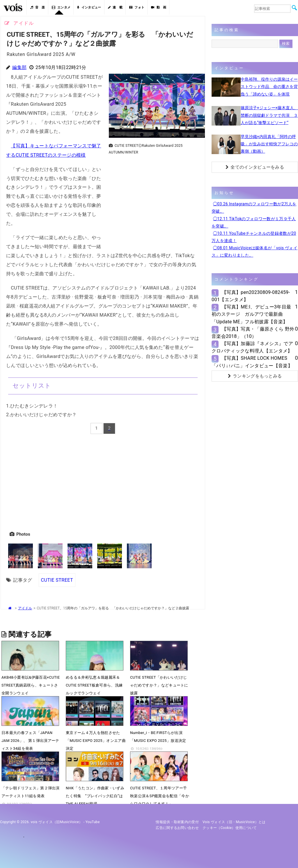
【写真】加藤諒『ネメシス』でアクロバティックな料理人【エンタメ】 (252, 347)
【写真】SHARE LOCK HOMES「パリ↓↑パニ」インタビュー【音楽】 (252, 362)
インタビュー (89, 7)
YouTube (93, 821)
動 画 (159, 7)
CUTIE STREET (57, 579)
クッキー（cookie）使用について (230, 827)
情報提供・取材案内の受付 (177, 821)
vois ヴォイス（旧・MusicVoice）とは (234, 821)
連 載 (115, 7)
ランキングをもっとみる (255, 376)
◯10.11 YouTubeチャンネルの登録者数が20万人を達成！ (254, 237)
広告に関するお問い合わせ (177, 827)
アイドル (25, 608)
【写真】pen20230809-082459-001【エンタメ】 (251, 296)
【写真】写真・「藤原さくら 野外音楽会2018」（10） (253, 333)
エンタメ (61, 7)
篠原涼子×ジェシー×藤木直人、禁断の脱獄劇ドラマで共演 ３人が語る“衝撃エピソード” (269, 115)
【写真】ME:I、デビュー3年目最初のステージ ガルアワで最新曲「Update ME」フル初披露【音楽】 (251, 314)
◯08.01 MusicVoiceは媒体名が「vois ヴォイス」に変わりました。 (254, 252)
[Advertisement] (155, 198)
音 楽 (38, 7)
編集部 (19, 67)
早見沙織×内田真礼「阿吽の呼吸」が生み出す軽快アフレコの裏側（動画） (269, 144)
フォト (137, 7)
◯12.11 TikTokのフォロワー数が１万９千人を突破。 (254, 222)
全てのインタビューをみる (255, 167)
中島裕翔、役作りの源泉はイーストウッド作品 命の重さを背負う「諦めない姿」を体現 (269, 87)
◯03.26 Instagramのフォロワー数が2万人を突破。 (254, 208)
